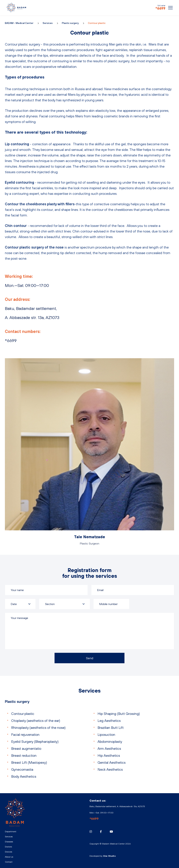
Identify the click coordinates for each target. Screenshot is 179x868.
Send (90, 658)
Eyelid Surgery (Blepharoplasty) (35, 741)
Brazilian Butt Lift (111, 728)
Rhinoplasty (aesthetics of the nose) (38, 728)
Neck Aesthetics (110, 769)
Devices (8, 852)
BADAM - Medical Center (16, 7)
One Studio (109, 856)
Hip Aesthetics (109, 755)
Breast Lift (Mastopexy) (29, 762)
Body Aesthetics (24, 776)
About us (9, 857)
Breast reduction (24, 755)
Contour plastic (23, 714)
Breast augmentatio (26, 748)
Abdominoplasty (110, 741)
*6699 (160, 8)
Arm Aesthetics (109, 748)
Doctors (8, 847)
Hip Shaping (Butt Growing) (119, 714)
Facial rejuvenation (25, 734)
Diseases (9, 842)
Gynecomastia (22, 769)
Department (11, 832)
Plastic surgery (70, 23)
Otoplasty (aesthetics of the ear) (36, 721)
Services (48, 23)
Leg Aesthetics (109, 721)
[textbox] (65, 604)
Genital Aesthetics (112, 762)
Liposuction (106, 734)
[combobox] (65, 604)
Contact (9, 862)
